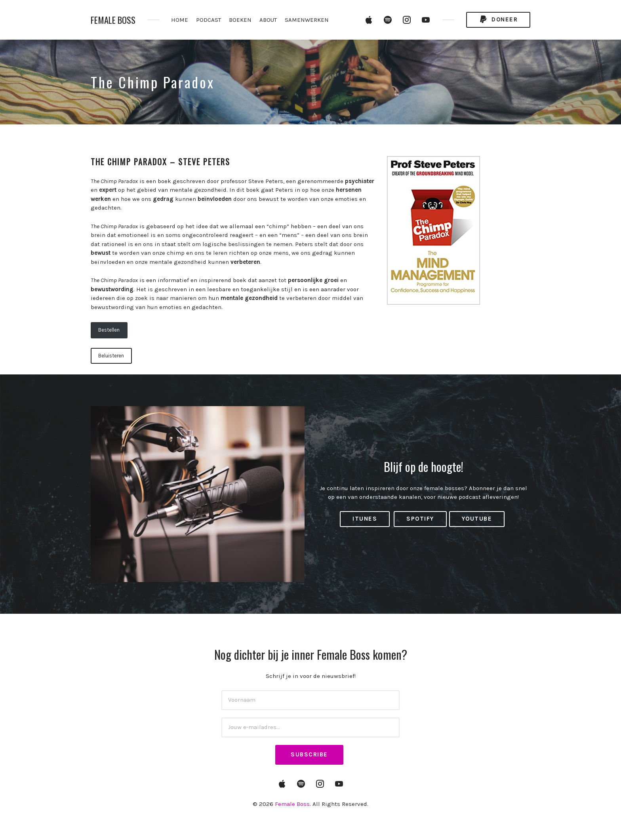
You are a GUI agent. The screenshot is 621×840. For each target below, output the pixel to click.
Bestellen (109, 330)
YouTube (477, 519)
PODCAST (209, 20)
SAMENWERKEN (307, 20)
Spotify (420, 519)
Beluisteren (111, 356)
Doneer (498, 20)
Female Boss (113, 20)
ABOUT (268, 20)
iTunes (365, 519)
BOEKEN (240, 20)
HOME (180, 20)
